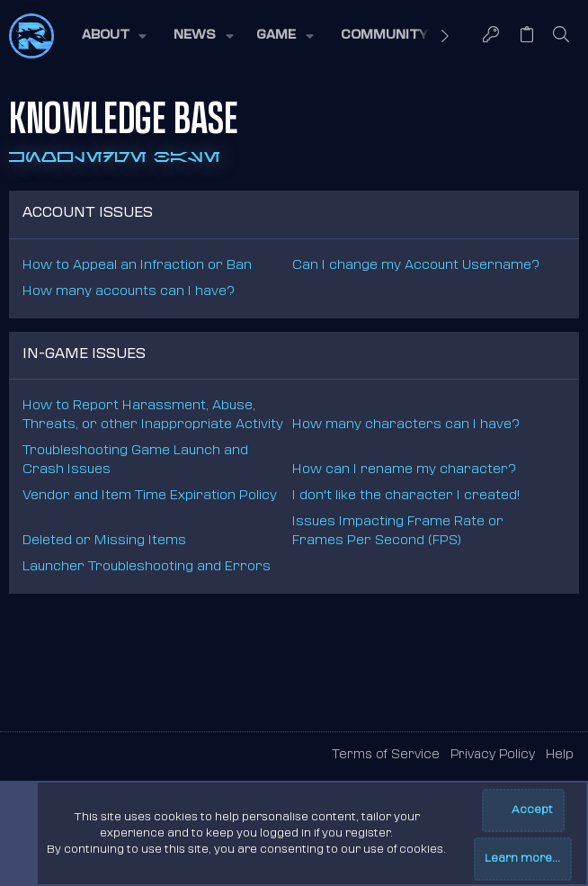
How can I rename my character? (404, 470)
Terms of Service (386, 755)
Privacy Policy (493, 755)
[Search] (561, 36)
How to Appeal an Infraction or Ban (137, 266)
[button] (113, 36)
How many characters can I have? (406, 425)
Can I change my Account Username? (416, 266)
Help (560, 755)
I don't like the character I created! (406, 496)
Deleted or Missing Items (104, 541)
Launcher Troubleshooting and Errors (147, 567)
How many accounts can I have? (129, 292)
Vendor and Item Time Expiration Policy (150, 496)
